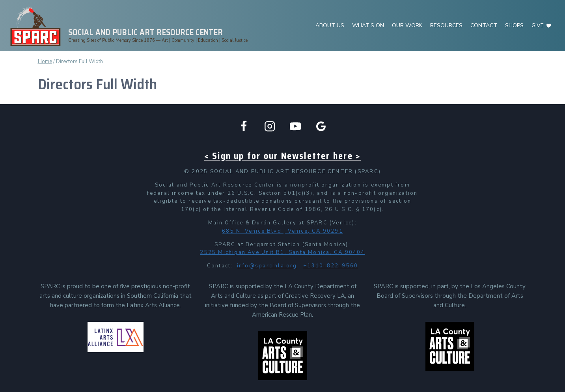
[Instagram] (269, 126)
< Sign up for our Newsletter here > (282, 156)
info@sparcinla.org (267, 266)
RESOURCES (446, 25)
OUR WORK (407, 25)
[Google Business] (321, 126)
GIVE (538, 25)
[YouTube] (296, 126)
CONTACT (484, 25)
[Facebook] (244, 126)
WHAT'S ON (368, 25)
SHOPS (514, 25)
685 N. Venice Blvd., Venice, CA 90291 (282, 231)
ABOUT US (330, 25)
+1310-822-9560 (331, 266)
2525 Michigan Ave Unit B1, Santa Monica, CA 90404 (282, 252)
